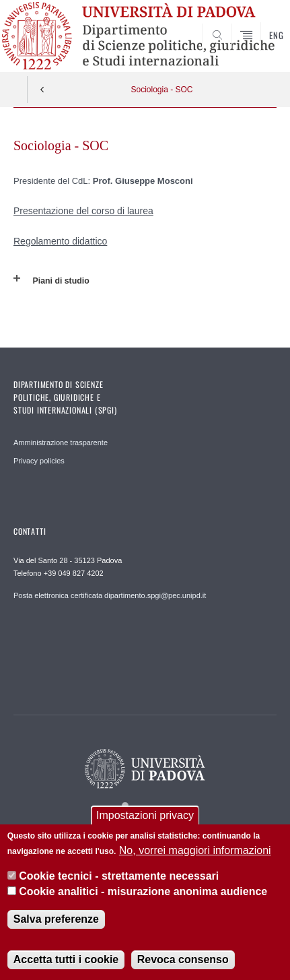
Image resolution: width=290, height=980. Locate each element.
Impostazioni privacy (145, 815)
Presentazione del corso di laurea (83, 211)
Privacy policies (39, 461)
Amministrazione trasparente (61, 443)
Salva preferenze (56, 919)
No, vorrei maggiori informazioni (195, 850)
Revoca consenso (183, 959)
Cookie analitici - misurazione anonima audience (143, 891)
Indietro (42, 90)
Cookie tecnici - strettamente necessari (119, 876)
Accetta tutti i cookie (66, 959)
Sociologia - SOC (161, 90)
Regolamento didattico (60, 241)
